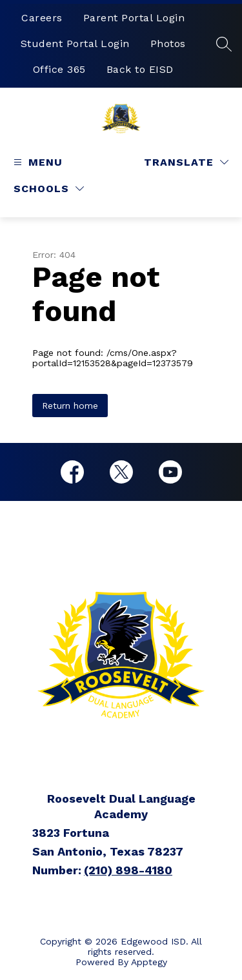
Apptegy (149, 962)
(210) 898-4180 (128, 870)
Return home (70, 406)
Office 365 (59, 69)
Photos (168, 44)
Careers (42, 18)
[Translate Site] (186, 162)
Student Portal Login (75, 44)
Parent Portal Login (134, 18)
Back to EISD (140, 69)
